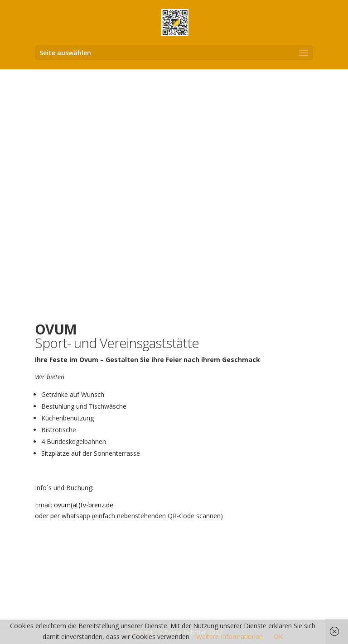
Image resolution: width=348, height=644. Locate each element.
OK (278, 637)
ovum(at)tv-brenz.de (84, 505)
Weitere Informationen (230, 637)
